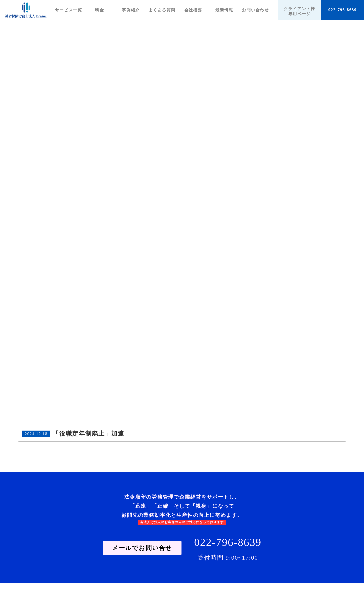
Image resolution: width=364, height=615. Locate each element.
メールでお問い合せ (142, 548)
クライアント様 (300, 11)
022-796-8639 (343, 10)
